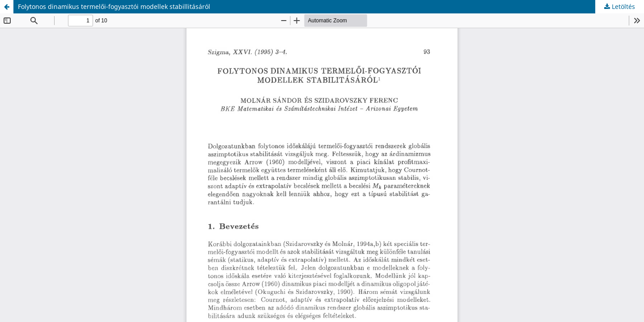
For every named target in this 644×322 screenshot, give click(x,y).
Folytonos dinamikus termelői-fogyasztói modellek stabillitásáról (114, 6)
